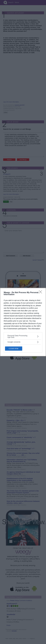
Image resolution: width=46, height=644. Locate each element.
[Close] (41, 293)
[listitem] (23, 336)
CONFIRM (14, 349)
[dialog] (23, 322)
